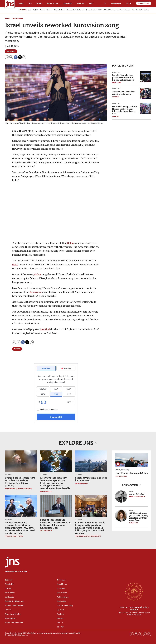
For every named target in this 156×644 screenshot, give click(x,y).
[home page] (10, 4)
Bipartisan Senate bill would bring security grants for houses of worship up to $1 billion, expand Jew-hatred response (90, 528)
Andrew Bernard (11, 489)
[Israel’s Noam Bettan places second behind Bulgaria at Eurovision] (146, 77)
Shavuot (49, 10)
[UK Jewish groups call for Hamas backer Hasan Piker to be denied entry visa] (146, 108)
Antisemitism (53, 3)
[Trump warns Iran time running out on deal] (146, 93)
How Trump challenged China (132, 473)
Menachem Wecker (25, 489)
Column (132, 491)
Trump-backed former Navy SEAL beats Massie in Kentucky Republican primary (20, 482)
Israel (21, 3)
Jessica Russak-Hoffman (14, 536)
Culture (81, 3)
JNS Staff (116, 97)
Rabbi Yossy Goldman (137, 497)
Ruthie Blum (134, 523)
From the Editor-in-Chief (141, 10)
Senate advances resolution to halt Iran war (91, 479)
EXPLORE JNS (78, 443)
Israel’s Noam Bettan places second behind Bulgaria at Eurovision (123, 77)
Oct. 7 (15, 265)
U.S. (30, 3)
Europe (17, 349)
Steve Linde (116, 83)
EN (130, 3)
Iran (30, 10)
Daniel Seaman (121, 476)
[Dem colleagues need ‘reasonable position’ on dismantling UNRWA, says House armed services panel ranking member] (21, 506)
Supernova (36, 292)
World (39, 3)
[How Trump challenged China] (132, 460)
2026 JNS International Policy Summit (134, 608)
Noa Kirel (45, 329)
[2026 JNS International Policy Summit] (134, 592)
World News (18, 19)
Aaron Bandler (46, 491)
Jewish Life (68, 3)
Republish (11, 51)
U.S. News (8, 475)
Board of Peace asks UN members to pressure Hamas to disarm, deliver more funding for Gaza (55, 524)
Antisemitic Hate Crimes (76, 10)
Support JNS (144, 3)
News (7, 19)
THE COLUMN (132, 485)
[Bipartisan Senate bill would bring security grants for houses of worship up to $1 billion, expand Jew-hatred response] (91, 506)
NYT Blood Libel (39, 10)
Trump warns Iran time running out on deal (124, 93)
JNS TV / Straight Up (122, 470)
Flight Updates (60, 10)
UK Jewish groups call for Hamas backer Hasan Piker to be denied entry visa (125, 110)
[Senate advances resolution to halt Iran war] (91, 461)
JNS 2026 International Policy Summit (117, 10)
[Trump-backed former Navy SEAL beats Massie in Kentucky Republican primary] (21, 461)
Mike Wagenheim (46, 531)
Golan (70, 243)
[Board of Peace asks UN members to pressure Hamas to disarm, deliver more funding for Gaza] (56, 506)
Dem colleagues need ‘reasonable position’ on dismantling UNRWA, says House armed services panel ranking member (20, 528)
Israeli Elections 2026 (94, 10)
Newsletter (116, 4)
